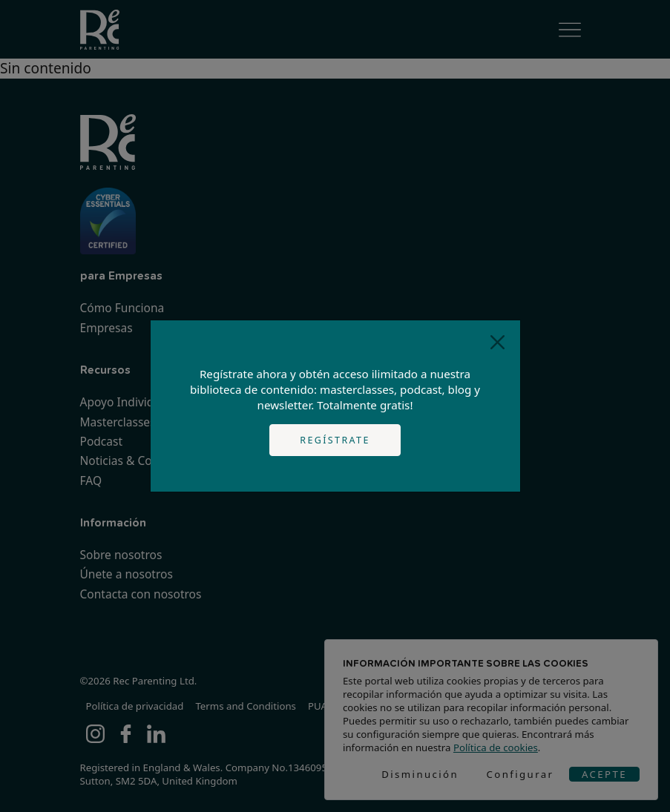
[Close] (497, 343)
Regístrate (335, 440)
